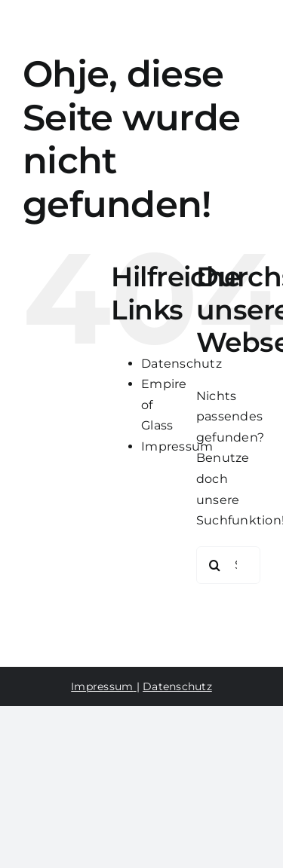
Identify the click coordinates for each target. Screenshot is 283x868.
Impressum (177, 446)
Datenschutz (181, 364)
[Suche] (215, 565)
